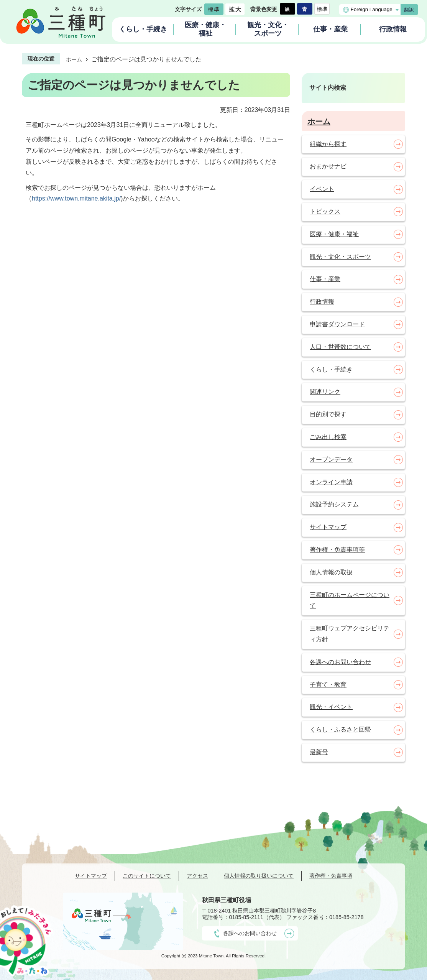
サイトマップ (91, 876)
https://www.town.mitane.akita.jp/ (76, 198)
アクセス (197, 876)
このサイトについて (147, 876)
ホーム (74, 59)
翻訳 (409, 10)
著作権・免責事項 (331, 876)
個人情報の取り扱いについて (259, 876)
